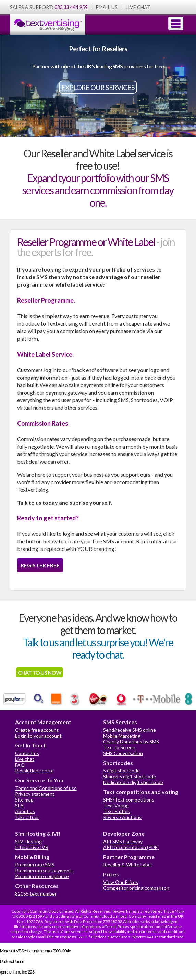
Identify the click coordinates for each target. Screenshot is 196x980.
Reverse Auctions (122, 817)
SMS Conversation (123, 753)
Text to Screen (119, 747)
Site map (24, 800)
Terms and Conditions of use (46, 788)
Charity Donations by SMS (131, 741)
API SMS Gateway (123, 841)
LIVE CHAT (138, 7)
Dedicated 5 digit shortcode (133, 782)
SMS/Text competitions (129, 800)
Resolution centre (34, 771)
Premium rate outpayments (44, 870)
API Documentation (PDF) (131, 847)
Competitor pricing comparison (136, 888)
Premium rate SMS (35, 865)
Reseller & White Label (127, 865)
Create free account (37, 730)
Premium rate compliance (42, 876)
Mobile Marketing (122, 736)
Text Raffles (117, 811)
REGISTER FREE (40, 565)
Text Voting (116, 805)
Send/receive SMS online (130, 730)
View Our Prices (121, 882)
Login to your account (38, 736)
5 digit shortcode (121, 771)
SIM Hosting (28, 841)
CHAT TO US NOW (40, 672)
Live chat (25, 759)
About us (25, 811)
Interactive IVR (32, 847)
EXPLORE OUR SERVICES (98, 87)
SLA (19, 805)
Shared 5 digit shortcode (130, 776)
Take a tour (27, 817)
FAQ (20, 765)
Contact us (27, 753)
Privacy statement (35, 794)
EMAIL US (107, 7)
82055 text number (36, 894)
